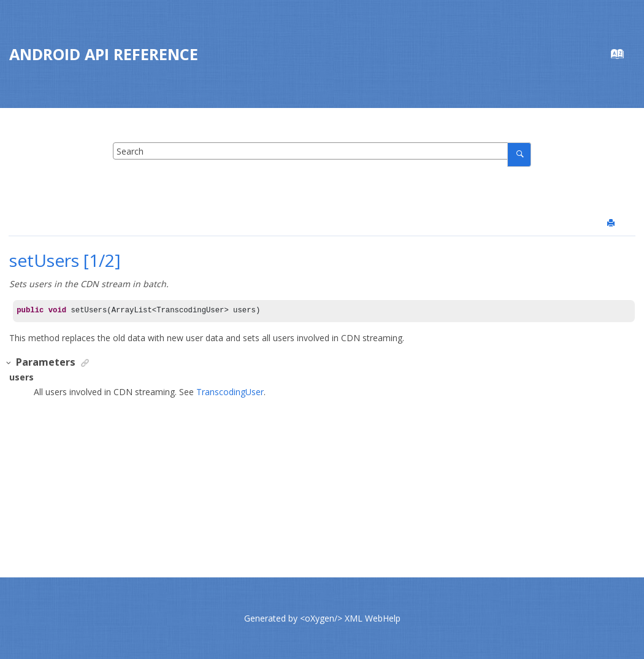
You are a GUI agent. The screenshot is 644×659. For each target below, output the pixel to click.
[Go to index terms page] (623, 57)
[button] (9, 363)
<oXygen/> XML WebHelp (350, 618)
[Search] (519, 154)
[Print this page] (612, 223)
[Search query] (322, 151)
